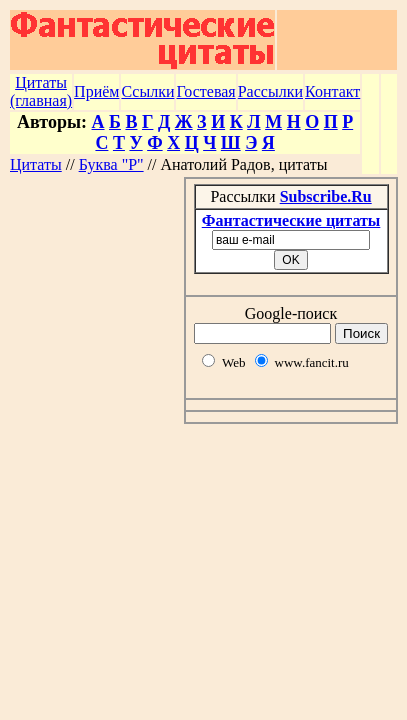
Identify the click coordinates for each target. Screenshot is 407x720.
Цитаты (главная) (41, 91)
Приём (96, 91)
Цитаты (36, 164)
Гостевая (205, 91)
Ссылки (147, 91)
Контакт (332, 91)
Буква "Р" (111, 164)
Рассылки (270, 91)
